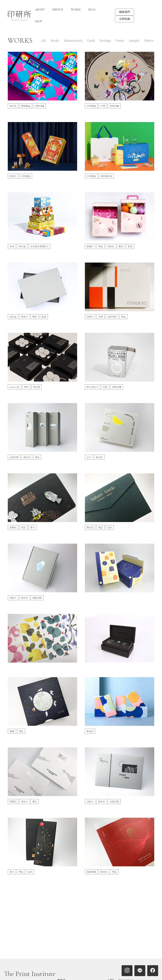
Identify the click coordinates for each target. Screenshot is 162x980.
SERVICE (58, 10)
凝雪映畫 (91, 872)
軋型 (130, 246)
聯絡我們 (125, 12)
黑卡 (12, 872)
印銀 (105, 387)
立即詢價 (125, 19)
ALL (44, 40)
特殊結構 (39, 106)
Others (149, 40)
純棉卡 (90, 317)
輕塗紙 (90, 731)
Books (55, 40)
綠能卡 (13, 598)
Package (105, 40)
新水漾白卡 (92, 387)
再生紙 (27, 457)
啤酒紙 (13, 801)
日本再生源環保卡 (39, 246)
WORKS (76, 10)
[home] (19, 16)
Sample (134, 40)
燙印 (26, 387)
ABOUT (40, 10)
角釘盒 (22, 246)
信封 (110, 527)
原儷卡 (90, 246)
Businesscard (73, 40)
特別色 (111, 246)
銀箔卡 (13, 176)
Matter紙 (14, 387)
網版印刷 (37, 598)
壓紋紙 (90, 527)
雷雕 (12, 731)
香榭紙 (13, 527)
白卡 (89, 457)
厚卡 (32, 527)
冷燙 (103, 106)
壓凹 (121, 246)
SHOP (39, 21)
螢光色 (13, 106)
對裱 (12, 246)
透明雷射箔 (106, 176)
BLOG (92, 10)
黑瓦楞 (37, 387)
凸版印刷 (112, 317)
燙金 (100, 246)
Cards (91, 40)
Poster (120, 40)
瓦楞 (100, 317)
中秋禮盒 (91, 106)
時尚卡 (24, 317)
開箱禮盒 (26, 106)
